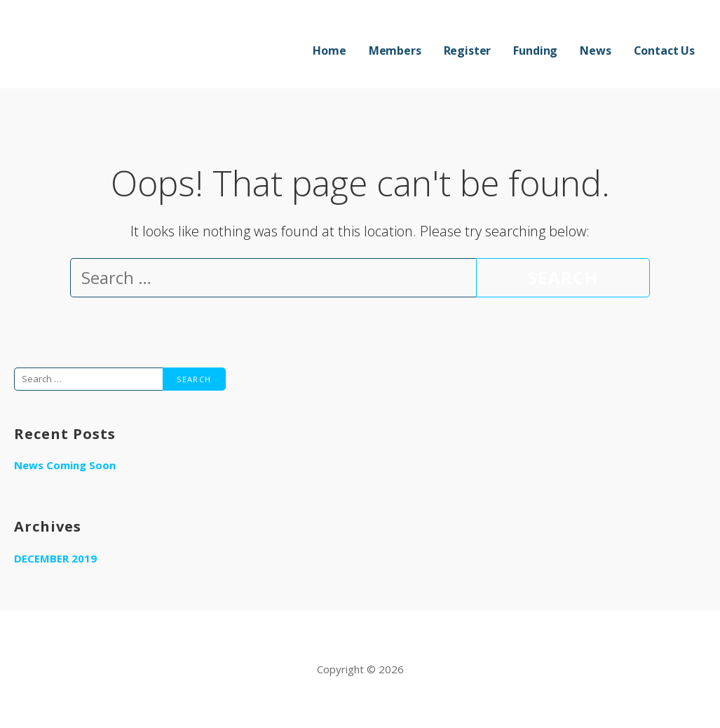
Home (329, 50)
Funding (535, 50)
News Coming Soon (65, 465)
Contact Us (664, 50)
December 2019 (55, 558)
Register (468, 50)
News (595, 50)
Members (395, 50)
